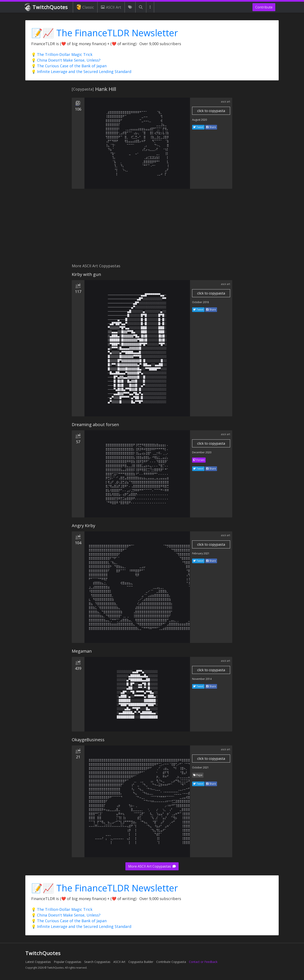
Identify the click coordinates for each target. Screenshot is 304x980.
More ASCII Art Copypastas (152, 866)
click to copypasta (211, 111)
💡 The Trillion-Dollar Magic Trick (62, 54)
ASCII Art (111, 7)
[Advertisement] (152, 228)
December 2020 (202, 452)
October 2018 (200, 302)
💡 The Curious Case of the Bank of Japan (69, 66)
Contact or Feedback (203, 962)
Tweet (198, 127)
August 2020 (199, 120)
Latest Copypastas (38, 962)
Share (211, 127)
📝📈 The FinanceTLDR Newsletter (105, 33)
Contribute (264, 7)
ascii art (225, 102)
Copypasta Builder (141, 962)
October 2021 (200, 767)
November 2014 (202, 679)
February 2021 (201, 553)
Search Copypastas (97, 962)
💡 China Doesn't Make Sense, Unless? (66, 60)
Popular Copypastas (68, 962)
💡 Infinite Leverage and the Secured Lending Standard (81, 72)
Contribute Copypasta (171, 962)
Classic (85, 7)
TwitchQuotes (47, 7)
